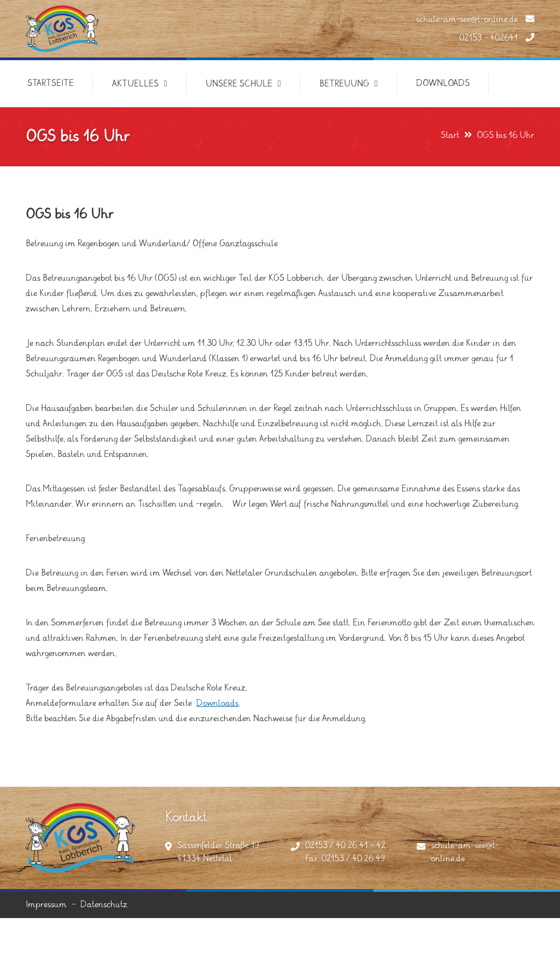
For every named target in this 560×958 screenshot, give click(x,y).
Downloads (217, 703)
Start (450, 135)
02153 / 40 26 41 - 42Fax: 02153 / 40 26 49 (345, 852)
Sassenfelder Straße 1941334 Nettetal (218, 852)
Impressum (46, 905)
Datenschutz (104, 905)
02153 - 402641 (497, 38)
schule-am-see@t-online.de (475, 19)
